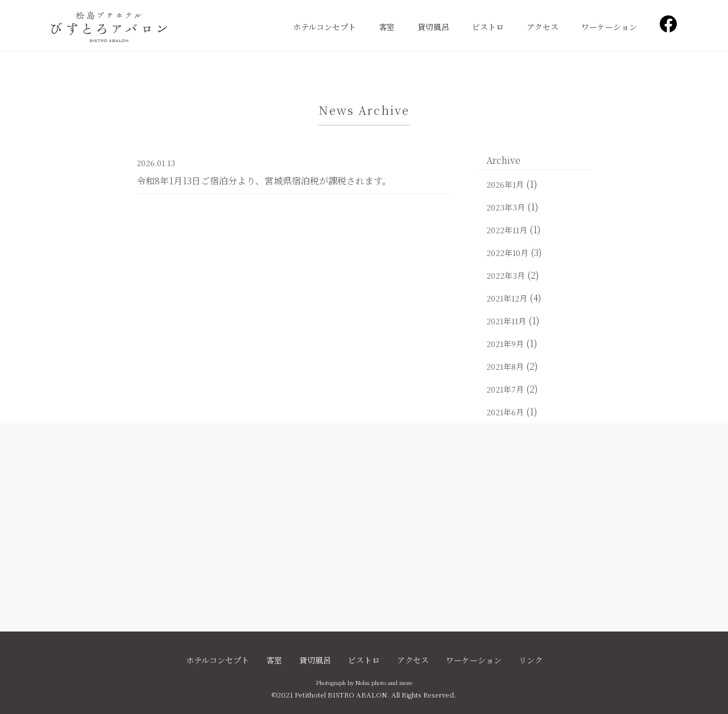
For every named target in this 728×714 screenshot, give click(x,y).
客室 (387, 27)
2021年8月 (505, 366)
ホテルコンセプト (324, 27)
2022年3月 (506, 275)
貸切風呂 (433, 27)
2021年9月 (505, 344)
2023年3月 (506, 207)
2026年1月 (505, 184)
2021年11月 (506, 321)
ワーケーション (609, 27)
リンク (531, 660)
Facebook (668, 24)
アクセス (543, 27)
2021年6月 (505, 412)
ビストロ (488, 27)
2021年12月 (507, 298)
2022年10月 (507, 253)
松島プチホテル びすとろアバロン (109, 27)
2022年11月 (507, 230)
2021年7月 (505, 389)
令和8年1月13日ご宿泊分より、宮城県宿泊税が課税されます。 (264, 181)
